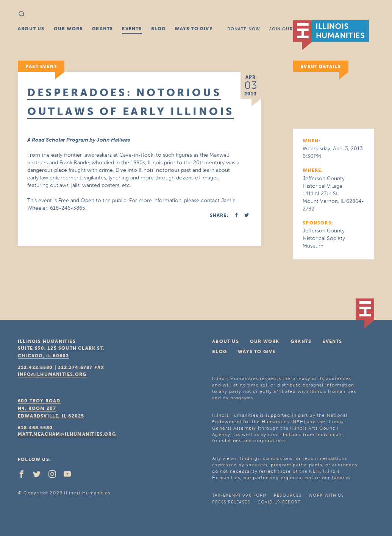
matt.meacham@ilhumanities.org (67, 434)
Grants (102, 29)
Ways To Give (193, 29)
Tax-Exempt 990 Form (239, 495)
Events (132, 29)
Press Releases (231, 502)
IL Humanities (331, 35)
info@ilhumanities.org (52, 374)
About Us (31, 29)
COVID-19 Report (279, 502)
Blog (159, 29)
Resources (288, 495)
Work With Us (326, 495)
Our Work (69, 29)
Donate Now (244, 29)
